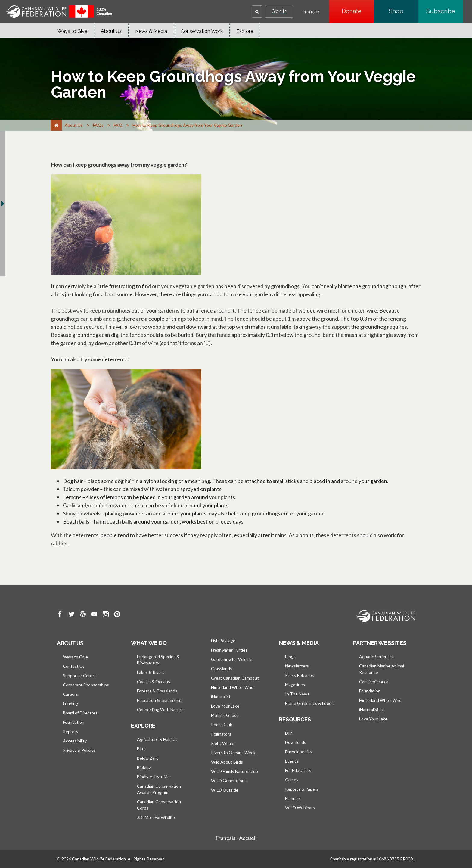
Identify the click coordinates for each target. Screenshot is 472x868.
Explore (245, 31)
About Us (111, 31)
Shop (404, 11)
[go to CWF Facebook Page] (60, 615)
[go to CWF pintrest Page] (117, 615)
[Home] (56, 125)
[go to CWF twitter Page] (71, 615)
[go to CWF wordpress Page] (83, 615)
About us (70, 643)
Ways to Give (72, 31)
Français (311, 12)
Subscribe (445, 11)
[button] (257, 12)
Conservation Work (202, 31)
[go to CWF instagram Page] (106, 615)
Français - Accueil (236, 838)
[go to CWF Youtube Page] (94, 615)
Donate (358, 11)
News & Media (151, 31)
